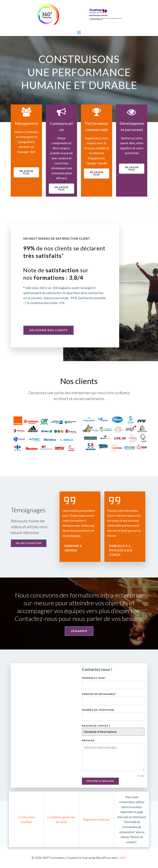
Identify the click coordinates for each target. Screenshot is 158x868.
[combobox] (113, 732)
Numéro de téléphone (98, 710)
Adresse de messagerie (99, 694)
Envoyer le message (100, 781)
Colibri (122, 858)
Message (88, 740)
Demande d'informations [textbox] (100, 732)
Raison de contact (96, 726)
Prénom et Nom (94, 678)
